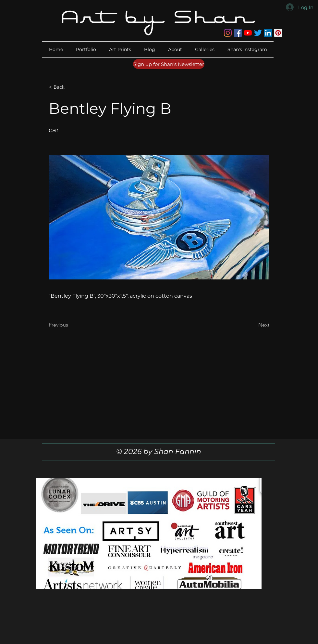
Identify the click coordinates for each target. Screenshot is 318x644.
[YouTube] (248, 33)
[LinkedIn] (268, 33)
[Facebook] (238, 33)
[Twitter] (258, 33)
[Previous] (70, 325)
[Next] (253, 325)
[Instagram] (228, 33)
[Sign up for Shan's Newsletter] (169, 64)
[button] (175, 49)
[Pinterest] (278, 33)
